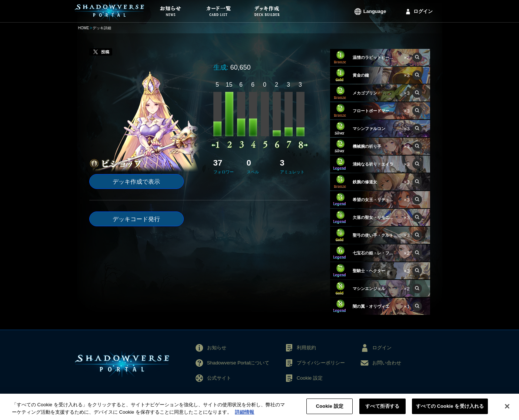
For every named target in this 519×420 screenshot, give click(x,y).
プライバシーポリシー (321, 363)
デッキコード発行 (136, 219)
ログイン (423, 11)
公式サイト (219, 378)
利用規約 (306, 348)
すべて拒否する (382, 412)
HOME (84, 28)
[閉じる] (507, 411)
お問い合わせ (387, 363)
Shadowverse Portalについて (238, 363)
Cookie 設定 (310, 378)
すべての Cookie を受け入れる (450, 412)
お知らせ (217, 348)
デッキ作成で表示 (136, 182)
